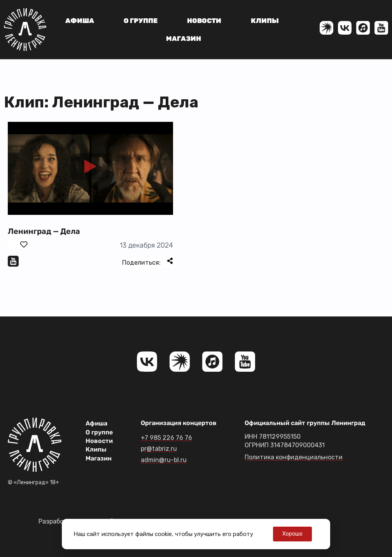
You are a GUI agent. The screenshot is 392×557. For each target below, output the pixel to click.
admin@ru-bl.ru (164, 460)
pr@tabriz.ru (159, 449)
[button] (90, 168)
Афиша (80, 21)
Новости (204, 21)
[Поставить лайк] (18, 244)
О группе (141, 21)
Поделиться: (148, 262)
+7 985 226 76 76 (166, 438)
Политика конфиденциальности (294, 457)
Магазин (184, 39)
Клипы (265, 21)
